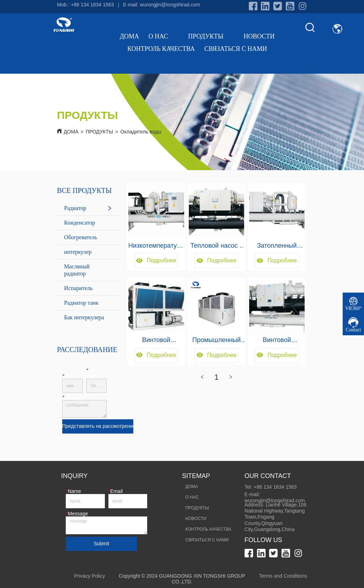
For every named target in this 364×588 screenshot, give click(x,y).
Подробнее (156, 260)
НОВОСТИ (259, 36)
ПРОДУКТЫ (211, 36)
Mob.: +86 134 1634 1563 (85, 5)
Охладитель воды (141, 132)
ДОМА (129, 36)
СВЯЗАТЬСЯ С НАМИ (236, 49)
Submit (102, 544)
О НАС (164, 36)
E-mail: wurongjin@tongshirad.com (162, 5)
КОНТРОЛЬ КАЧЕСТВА (161, 49)
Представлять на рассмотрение (98, 426)
